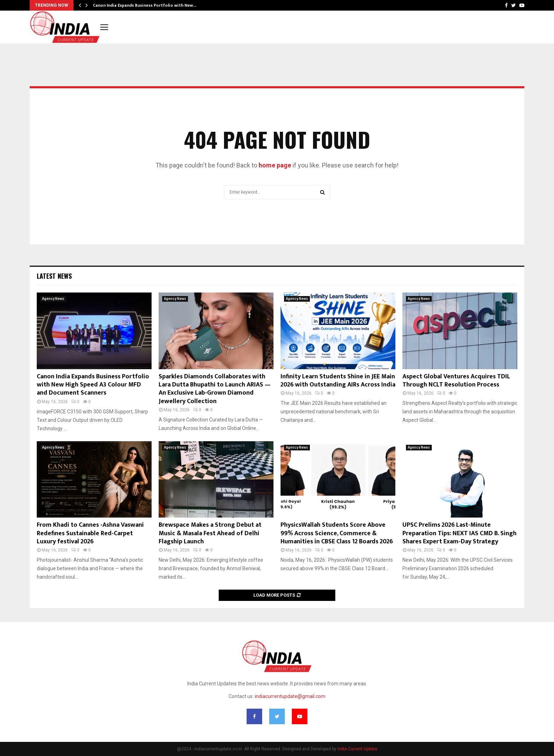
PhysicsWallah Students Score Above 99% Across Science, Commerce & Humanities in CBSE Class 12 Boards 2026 (337, 533)
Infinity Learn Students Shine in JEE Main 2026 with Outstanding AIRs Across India (338, 381)
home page (275, 165)
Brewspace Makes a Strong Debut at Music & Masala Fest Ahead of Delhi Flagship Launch (210, 533)
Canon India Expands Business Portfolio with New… (145, 5)
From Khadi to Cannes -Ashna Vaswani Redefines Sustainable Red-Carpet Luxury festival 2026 (90, 533)
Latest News (54, 276)
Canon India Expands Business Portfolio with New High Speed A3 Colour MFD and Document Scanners (93, 385)
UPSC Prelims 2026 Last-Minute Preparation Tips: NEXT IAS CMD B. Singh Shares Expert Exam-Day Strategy (459, 533)
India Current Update (357, 749)
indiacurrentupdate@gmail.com (290, 696)
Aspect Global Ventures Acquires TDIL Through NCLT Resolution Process (456, 381)
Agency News (53, 299)
